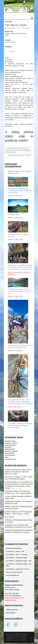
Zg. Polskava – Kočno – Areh (15, 551)
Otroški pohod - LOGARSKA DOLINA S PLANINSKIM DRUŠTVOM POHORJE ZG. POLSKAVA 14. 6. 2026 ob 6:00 (20, 267)
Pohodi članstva (10, 455)
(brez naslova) (9, 517)
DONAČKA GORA (14, 215)
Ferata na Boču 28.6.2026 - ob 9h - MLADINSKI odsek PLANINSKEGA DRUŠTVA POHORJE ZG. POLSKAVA (20, 402)
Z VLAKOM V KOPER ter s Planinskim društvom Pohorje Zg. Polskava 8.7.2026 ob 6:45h (20, 426)
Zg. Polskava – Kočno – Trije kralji (17, 555)
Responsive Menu (32, 18)
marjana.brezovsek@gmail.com (15, 598)
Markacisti (8, 447)
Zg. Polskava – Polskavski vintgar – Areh (19, 561)
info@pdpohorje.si (11, 600)
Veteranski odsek (10, 459)
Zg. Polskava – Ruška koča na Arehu (18, 569)
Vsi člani (8, 22)
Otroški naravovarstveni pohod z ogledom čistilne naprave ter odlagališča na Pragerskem (18, 150)
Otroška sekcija (10, 453)
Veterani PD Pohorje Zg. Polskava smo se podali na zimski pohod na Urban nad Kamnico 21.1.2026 (18, 472)
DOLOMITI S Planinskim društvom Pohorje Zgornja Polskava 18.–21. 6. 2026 (19, 291)
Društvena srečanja (11, 443)
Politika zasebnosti (12, 610)
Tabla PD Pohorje (10, 42)
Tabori (7, 457)
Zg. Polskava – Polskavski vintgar (16, 558)
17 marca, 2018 (24, 28)
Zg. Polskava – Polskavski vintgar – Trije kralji (19, 565)
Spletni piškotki (11, 613)
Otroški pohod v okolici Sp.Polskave (20, 155)
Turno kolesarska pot (12, 575)
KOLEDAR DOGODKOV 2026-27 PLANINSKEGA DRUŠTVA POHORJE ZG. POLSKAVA (20, 191)
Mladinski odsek (10, 449)
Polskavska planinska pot (14, 548)
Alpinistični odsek (10, 441)
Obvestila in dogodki (11, 451)
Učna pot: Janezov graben (14, 572)
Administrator (11, 28)
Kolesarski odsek (10, 445)
